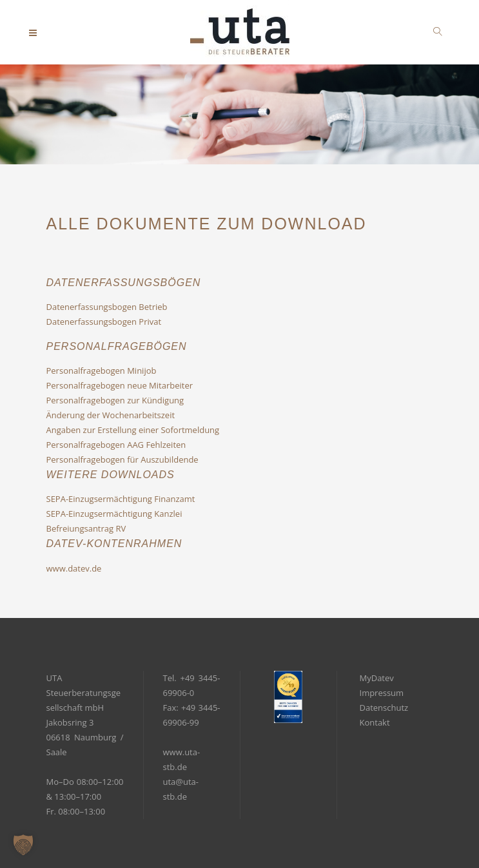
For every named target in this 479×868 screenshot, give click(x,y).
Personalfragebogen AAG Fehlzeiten (116, 445)
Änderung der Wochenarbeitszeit (111, 415)
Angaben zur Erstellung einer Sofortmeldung (133, 430)
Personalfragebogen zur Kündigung (115, 400)
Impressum (382, 693)
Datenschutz (384, 708)
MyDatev (377, 678)
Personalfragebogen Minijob (102, 371)
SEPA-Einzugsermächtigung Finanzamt (121, 499)
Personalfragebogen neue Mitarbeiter (120, 385)
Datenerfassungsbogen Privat (104, 322)
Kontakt (375, 722)
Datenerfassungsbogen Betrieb (107, 307)
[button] (23, 845)
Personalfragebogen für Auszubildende (122, 459)
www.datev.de (74, 568)
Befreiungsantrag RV (86, 528)
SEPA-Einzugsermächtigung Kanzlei (114, 514)
